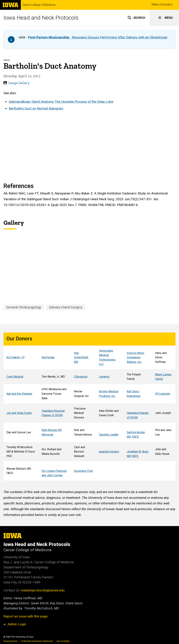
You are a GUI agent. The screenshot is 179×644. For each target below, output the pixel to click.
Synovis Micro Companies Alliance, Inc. (135, 357)
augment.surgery (109, 452)
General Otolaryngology (24, 307)
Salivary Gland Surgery (66, 307)
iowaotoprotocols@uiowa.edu (43, 590)
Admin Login (17, 624)
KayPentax (48, 357)
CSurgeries (81, 377)
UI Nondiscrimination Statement (37, 641)
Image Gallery (19, 83)
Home (7, 60)
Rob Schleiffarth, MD (81, 357)
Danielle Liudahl (109, 435)
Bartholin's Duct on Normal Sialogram (36, 108)
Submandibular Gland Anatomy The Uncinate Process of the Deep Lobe (61, 102)
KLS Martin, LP (16, 357)
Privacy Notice (11, 641)
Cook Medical (15, 377)
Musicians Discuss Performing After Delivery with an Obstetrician (98, 37)
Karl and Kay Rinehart (19, 394)
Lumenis (104, 377)
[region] (89, 407)
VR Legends (163, 394)
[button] (136, 18)
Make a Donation (162, 4)
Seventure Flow (83, 471)
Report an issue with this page (26, 616)
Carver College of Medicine (39, 5)
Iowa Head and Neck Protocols (41, 18)
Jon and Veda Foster (19, 413)
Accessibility (63, 641)
